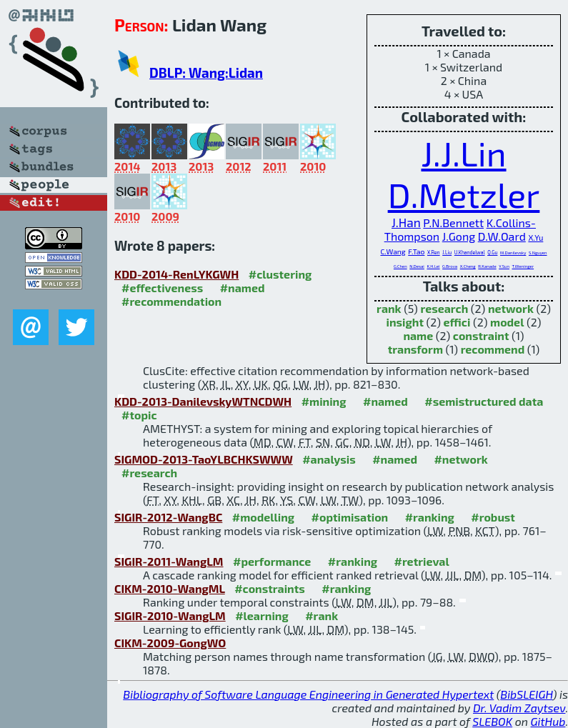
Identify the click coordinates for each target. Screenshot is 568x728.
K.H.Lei (433, 266)
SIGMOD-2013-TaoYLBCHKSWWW (204, 459)
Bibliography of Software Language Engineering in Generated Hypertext (308, 694)
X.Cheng (468, 266)
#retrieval (422, 561)
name (418, 335)
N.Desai (417, 266)
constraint (481, 335)
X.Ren (434, 252)
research (444, 308)
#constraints (270, 588)
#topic (139, 415)
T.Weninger (523, 266)
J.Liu (447, 252)
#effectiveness (162, 288)
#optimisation (350, 517)
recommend (493, 349)
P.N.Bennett (453, 223)
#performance (272, 561)
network (511, 308)
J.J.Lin (463, 153)
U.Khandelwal (470, 252)
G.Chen (400, 266)
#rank (322, 615)
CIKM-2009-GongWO (170, 643)
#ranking (430, 517)
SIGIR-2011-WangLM (169, 561)
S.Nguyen (538, 253)
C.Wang (393, 251)
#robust (493, 517)
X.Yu (535, 238)
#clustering (280, 274)
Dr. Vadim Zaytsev (519, 708)
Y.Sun (504, 266)
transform (415, 349)
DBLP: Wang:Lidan (206, 73)
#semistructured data (484, 401)
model (507, 322)
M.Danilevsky (513, 253)
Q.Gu (492, 252)
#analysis (329, 459)
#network (460, 459)
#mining (324, 401)
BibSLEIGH (526, 694)
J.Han (406, 222)
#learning (262, 615)
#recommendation (171, 301)
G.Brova (450, 266)
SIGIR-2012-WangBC (168, 517)
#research (149, 473)
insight (405, 322)
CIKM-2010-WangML (170, 588)
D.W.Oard (502, 236)
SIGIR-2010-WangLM (170, 615)
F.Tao (416, 251)
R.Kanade (487, 266)
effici (457, 322)
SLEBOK (492, 721)
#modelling (263, 517)
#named (243, 288)
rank (389, 308)
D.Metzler (464, 194)
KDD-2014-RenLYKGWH (176, 274)
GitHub (548, 721)
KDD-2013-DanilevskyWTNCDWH (203, 401)
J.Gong (459, 236)
